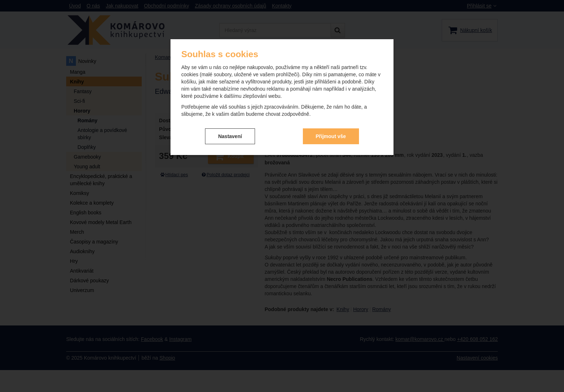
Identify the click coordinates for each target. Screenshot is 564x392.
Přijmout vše (331, 136)
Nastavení (230, 136)
